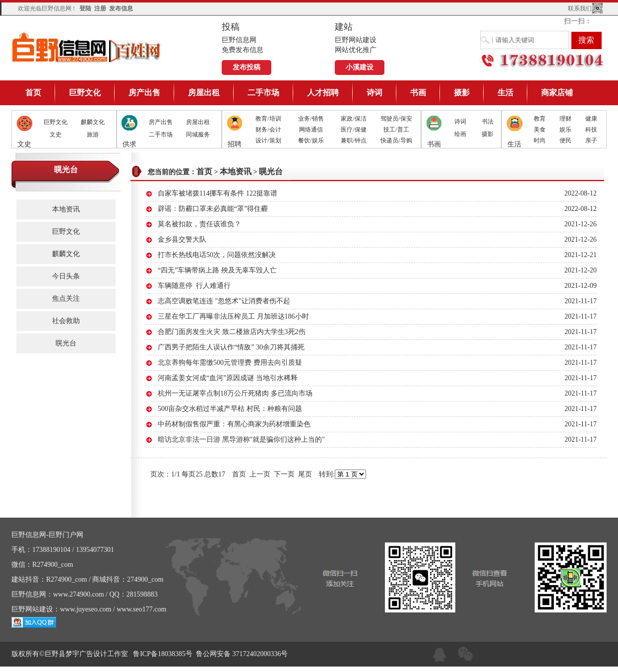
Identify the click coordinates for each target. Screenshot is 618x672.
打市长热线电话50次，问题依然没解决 (217, 255)
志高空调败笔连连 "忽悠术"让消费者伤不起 (224, 301)
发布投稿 (247, 67)
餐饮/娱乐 (311, 140)
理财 (565, 119)
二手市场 (263, 93)
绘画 (460, 134)
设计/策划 (268, 140)
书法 (488, 122)
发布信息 (121, 8)
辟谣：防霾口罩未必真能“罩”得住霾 (213, 209)
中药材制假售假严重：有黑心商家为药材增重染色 (234, 424)
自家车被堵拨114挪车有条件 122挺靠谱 (217, 193)
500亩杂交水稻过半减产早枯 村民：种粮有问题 (230, 409)
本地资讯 (66, 209)
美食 (540, 130)
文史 (56, 134)
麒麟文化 (93, 122)
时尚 (540, 140)
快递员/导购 (396, 140)
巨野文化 (85, 93)
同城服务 (198, 134)
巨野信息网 (87, 47)
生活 (505, 93)
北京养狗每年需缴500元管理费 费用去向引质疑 (230, 363)
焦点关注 (66, 299)
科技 (591, 130)
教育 (540, 119)
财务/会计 (268, 130)
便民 (565, 140)
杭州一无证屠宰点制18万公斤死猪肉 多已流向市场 (235, 393)
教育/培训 (268, 119)
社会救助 (66, 321)
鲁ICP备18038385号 (163, 654)
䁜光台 (66, 343)
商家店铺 (557, 93)
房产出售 (144, 93)
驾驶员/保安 (396, 119)
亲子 (591, 140)
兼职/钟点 (353, 140)
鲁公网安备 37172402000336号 (242, 654)
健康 (591, 119)
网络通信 (311, 130)
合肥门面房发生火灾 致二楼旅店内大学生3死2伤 (232, 332)
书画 (418, 93)
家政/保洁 (353, 119)
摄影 (462, 93)
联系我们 (580, 8)
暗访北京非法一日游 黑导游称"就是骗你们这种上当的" (241, 439)
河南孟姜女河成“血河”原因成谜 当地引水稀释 (228, 378)
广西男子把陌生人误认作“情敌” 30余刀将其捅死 (231, 347)
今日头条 (66, 276)
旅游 (93, 134)
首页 (33, 93)
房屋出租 (204, 93)
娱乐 (565, 130)
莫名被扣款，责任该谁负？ (199, 224)
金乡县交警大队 (182, 239)
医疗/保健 (353, 130)
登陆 (85, 8)
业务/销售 (311, 119)
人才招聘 (323, 93)
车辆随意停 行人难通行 (194, 286)
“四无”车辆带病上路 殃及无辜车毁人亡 (217, 270)
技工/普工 (396, 130)
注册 (100, 8)
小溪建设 (360, 67)
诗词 (374, 93)
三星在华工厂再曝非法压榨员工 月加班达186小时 (233, 316)
